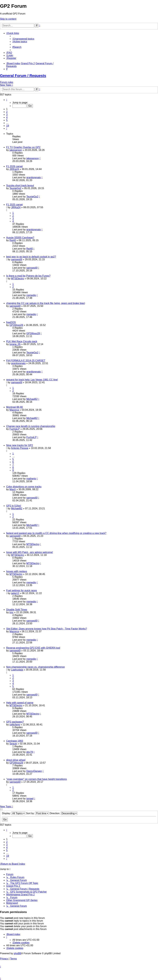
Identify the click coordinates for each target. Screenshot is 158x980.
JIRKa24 (14, 169)
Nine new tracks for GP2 (20, 445)
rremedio (31, 295)
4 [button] (7, 117)
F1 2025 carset (14, 205)
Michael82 (32, 399)
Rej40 (13, 240)
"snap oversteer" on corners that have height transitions (36, 779)
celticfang (15, 725)
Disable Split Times (17, 610)
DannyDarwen (34, 771)
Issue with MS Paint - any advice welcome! (30, 552)
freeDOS (11, 322)
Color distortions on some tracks (24, 487)
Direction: (63, 813)
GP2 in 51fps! (14, 506)
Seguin (13, 744)
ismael (30, 799)
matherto (31, 479)
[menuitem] (23, 39)
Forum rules (7, 82)
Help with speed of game (20, 703)
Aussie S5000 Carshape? (20, 238)
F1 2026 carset (14, 166)
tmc (11, 612)
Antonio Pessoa (20, 448)
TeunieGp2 (15, 188)
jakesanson (16, 150)
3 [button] (7, 115)
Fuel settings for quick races (22, 590)
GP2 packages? (15, 722)
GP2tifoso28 (16, 325)
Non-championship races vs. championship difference (35, 667)
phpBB (17, 953)
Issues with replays (17, 571)
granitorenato (34, 177)
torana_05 (15, 344)
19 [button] (8, 126)
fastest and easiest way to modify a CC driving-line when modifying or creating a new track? (56, 533)
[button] (7, 100)
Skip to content (8, 19)
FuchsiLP (15, 429)
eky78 (30, 752)
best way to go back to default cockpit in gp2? (31, 257)
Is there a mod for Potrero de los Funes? (28, 276)
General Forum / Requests (23, 76)
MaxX (13, 489)
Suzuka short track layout (20, 185)
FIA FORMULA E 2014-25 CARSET (26, 361)
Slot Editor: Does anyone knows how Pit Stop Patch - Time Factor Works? (47, 629)
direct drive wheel (16, 760)
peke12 (15, 593)
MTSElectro (18, 279)
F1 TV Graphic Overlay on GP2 (23, 147)
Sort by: (38, 813)
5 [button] (7, 120)
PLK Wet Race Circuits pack (22, 341)
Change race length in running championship (31, 426)
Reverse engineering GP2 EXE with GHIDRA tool (33, 648)
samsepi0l (17, 259)
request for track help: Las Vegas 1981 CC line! (32, 380)
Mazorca (14, 410)
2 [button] (7, 112)
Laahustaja (17, 670)
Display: (14, 813)
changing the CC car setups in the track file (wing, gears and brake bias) (46, 303)
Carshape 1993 (15, 741)
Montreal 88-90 (15, 407)
